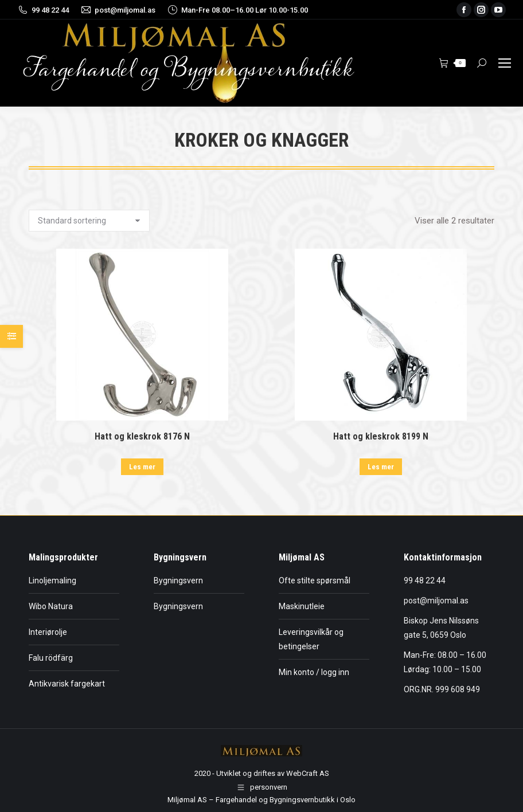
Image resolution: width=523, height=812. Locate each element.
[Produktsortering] (89, 221)
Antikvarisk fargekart (67, 684)
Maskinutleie (302, 606)
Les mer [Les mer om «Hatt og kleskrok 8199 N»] (381, 467)
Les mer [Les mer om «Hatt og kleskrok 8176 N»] (142, 467)
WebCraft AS (308, 773)
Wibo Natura (51, 606)
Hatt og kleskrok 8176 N (142, 436)
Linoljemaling (52, 580)
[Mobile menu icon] (505, 63)
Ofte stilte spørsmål (315, 580)
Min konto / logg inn (314, 672)
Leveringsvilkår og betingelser (311, 639)
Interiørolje (48, 632)
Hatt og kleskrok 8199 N (381, 436)
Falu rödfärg (51, 658)
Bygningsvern (178, 580)
